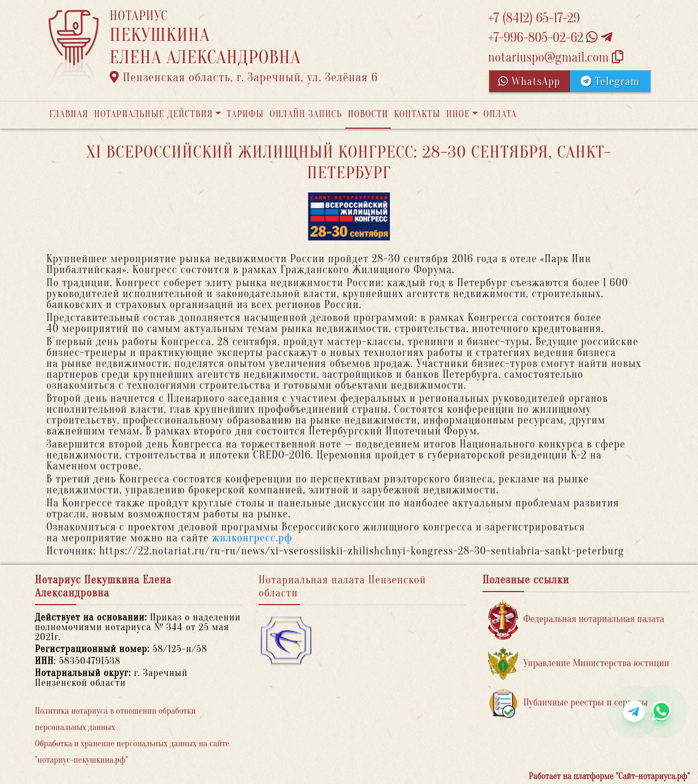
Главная (69, 114)
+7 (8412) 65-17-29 (534, 18)
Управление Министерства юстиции (579, 664)
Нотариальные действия (153, 114)
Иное (458, 114)
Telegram (610, 82)
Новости (368, 114)
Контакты (417, 114)
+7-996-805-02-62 (550, 38)
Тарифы (245, 114)
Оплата (500, 114)
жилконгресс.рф (252, 538)
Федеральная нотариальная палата (576, 620)
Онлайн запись (306, 114)
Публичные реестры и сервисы (568, 703)
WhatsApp (529, 82)
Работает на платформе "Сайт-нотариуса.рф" (609, 776)
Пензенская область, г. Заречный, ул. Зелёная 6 (244, 77)
